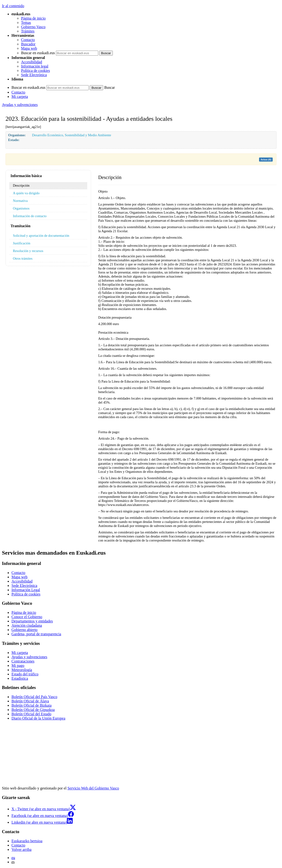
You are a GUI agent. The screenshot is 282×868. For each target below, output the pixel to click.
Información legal (35, 66)
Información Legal (26, 590)
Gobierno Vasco (33, 27)
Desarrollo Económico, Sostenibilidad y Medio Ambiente (72, 135)
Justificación (22, 243)
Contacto (28, 40)
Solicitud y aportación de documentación (41, 236)
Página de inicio (33, 18)
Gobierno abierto (24, 630)
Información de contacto (30, 216)
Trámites (28, 31)
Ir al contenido (13, 6)
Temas (26, 23)
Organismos (21, 208)
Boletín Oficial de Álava (30, 701)
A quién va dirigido (26, 193)
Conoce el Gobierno (27, 617)
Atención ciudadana (27, 625)
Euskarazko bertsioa (27, 841)
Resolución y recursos (28, 251)
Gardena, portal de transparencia (36, 634)
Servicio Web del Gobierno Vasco (93, 788)
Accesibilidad (32, 62)
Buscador (28, 44)
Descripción (21, 185)
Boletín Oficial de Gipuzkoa (33, 710)
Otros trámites (23, 258)
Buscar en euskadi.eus (38, 53)
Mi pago (18, 665)
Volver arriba (22, 850)
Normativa (20, 201)
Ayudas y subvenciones (20, 105)
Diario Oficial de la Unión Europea (38, 718)
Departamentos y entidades (32, 621)
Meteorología (22, 670)
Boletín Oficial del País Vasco (34, 697)
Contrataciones (23, 661)
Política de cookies (35, 71)
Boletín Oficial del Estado (31, 714)
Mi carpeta (20, 97)
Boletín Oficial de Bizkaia (32, 705)
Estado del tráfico (25, 674)
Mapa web (29, 48)
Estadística (20, 678)
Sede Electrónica (34, 75)
